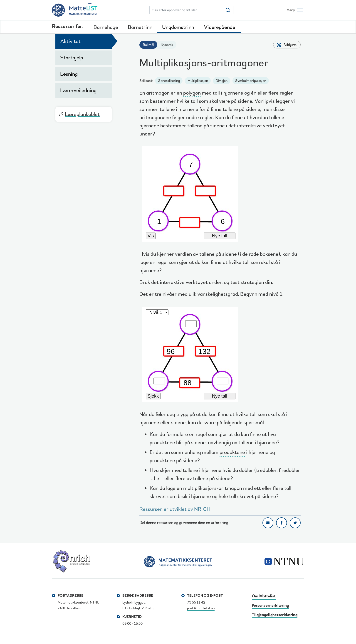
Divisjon (222, 81)
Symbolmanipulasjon (251, 81)
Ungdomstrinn (178, 27)
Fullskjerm (290, 45)
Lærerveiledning (78, 90)
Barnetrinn (140, 27)
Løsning (69, 74)
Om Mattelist (264, 596)
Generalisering (169, 81)
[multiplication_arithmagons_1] (220, 193)
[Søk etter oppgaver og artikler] (186, 10)
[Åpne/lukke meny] (295, 10)
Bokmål (148, 45)
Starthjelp (72, 58)
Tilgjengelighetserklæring (275, 615)
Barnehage (106, 27)
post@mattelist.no (201, 608)
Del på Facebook (282, 523)
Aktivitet (70, 41)
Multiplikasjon (198, 81)
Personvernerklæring (270, 605)
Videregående (220, 27)
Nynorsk (167, 45)
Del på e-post (268, 523)
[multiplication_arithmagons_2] (220, 353)
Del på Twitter (295, 523)
